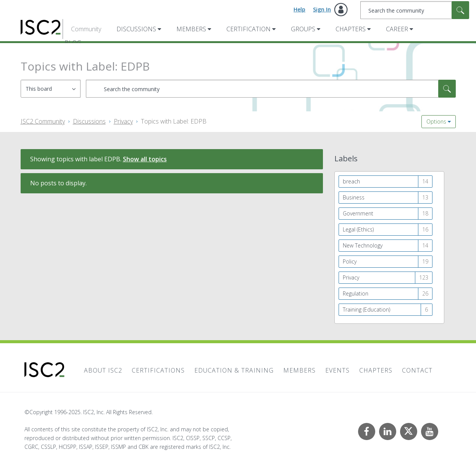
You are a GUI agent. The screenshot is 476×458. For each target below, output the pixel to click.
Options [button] (436, 121)
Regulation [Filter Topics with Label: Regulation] (356, 293)
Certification (248, 29)
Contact (417, 370)
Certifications (158, 370)
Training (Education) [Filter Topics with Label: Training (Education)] (366, 309)
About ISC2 (103, 370)
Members (191, 29)
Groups (303, 29)
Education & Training (234, 370)
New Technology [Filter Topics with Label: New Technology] (363, 245)
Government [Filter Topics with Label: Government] (358, 213)
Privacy (123, 121)
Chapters (351, 29)
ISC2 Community (43, 121)
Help (299, 9)
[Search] (415, 10)
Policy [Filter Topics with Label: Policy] (350, 261)
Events (337, 370)
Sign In (322, 9)
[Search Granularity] (51, 89)
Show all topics (145, 159)
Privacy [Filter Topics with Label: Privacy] (351, 277)
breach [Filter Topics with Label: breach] (351, 181)
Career (397, 29)
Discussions (136, 29)
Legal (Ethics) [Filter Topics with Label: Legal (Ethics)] (358, 229)
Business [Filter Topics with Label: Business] (354, 197)
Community (86, 29)
